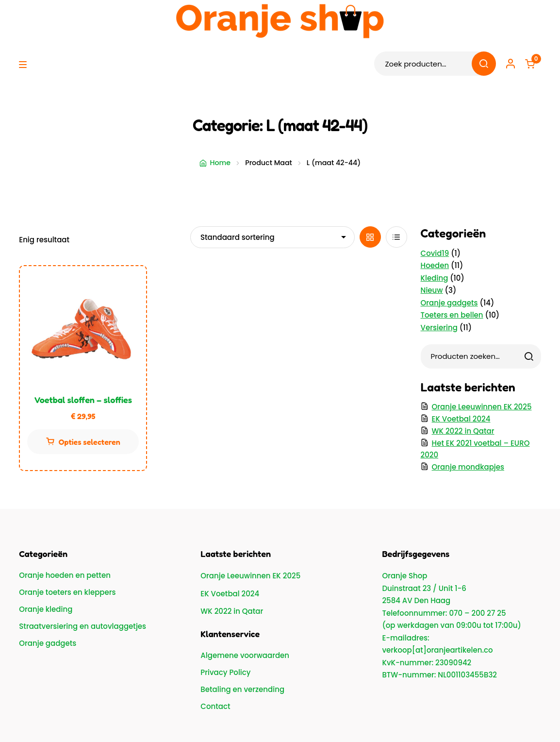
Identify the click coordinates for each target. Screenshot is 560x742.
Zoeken (484, 64)
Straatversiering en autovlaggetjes (82, 626)
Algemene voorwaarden (245, 655)
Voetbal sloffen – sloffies (83, 400)
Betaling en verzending (242, 689)
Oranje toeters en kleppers (67, 592)
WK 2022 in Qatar (463, 431)
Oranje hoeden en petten (65, 575)
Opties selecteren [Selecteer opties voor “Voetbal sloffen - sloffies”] (90, 442)
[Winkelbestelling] (272, 237)
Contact (215, 706)
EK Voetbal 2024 (461, 419)
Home (220, 163)
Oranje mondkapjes (468, 467)
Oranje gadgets (48, 643)
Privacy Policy (225, 672)
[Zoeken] (529, 356)
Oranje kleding (46, 609)
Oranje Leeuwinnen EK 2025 (482, 407)
